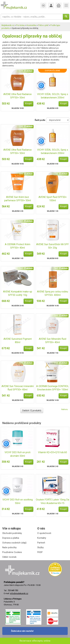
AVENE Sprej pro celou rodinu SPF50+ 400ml (52, 293)
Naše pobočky (9, 547)
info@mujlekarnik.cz (19, 593)
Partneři (41, 543)
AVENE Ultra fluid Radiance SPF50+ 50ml (17, 96)
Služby (40, 547)
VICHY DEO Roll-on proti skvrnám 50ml (17, 454)
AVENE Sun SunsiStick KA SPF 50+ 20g (52, 246)
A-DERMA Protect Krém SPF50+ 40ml (18, 246)
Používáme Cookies (12, 552)
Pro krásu (20, 25)
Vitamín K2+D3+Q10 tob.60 (52, 452)
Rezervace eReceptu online (35, 641)
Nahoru (65, 409)
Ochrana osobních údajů (14, 543)
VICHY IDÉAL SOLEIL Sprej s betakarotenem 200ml (53, 96)
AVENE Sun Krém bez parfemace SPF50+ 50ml (18, 199)
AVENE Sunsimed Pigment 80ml (18, 341)
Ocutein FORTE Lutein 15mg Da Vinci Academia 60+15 (52, 501)
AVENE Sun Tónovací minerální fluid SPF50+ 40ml (18, 388)
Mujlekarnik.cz (8, 25)
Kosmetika (31, 25)
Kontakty (42, 538)
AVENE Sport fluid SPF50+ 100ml (53, 199)
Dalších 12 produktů (32, 411)
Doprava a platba (11, 538)
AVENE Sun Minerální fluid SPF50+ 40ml (52, 341)
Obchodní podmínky (12, 533)
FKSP (40, 552)
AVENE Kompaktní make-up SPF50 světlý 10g (18, 293)
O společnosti (44, 533)
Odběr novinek (9, 557)
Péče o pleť (43, 25)
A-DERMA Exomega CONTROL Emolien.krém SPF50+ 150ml (52, 388)
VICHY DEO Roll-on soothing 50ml (18, 501)
